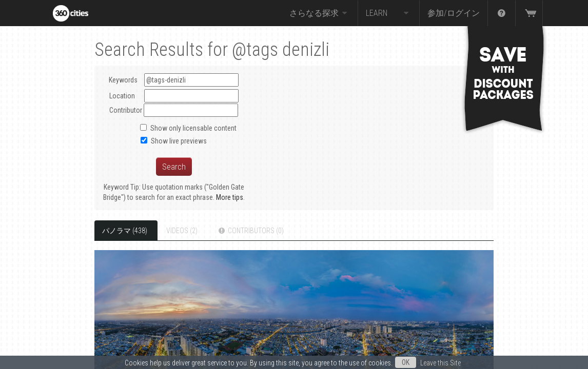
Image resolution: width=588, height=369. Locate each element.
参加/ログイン (454, 13)
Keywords (174, 80)
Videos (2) (182, 231)
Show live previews (179, 141)
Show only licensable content (193, 128)
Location (122, 96)
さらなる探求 (320, 13)
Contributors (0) (250, 231)
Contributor (126, 110)
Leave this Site (440, 363)
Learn (389, 13)
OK (406, 362)
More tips (230, 197)
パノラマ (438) (125, 231)
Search (174, 167)
